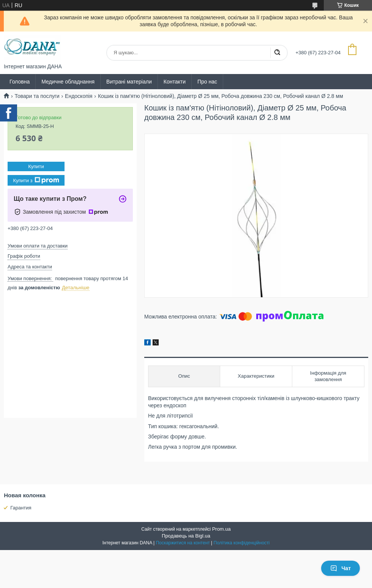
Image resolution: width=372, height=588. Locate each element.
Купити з (36, 180)
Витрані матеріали (129, 82)
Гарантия (21, 508)
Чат (340, 568)
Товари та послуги (37, 96)
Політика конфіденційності (242, 543)
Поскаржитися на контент (183, 543)
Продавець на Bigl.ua (186, 536)
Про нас (207, 82)
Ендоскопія (79, 96)
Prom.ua (221, 529)
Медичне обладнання (68, 82)
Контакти (175, 82)
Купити (36, 166)
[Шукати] (277, 53)
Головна (20, 82)
